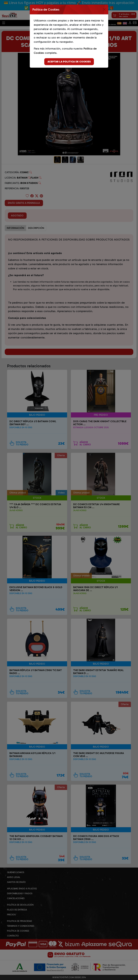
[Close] (104, 9)
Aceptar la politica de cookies (69, 62)
